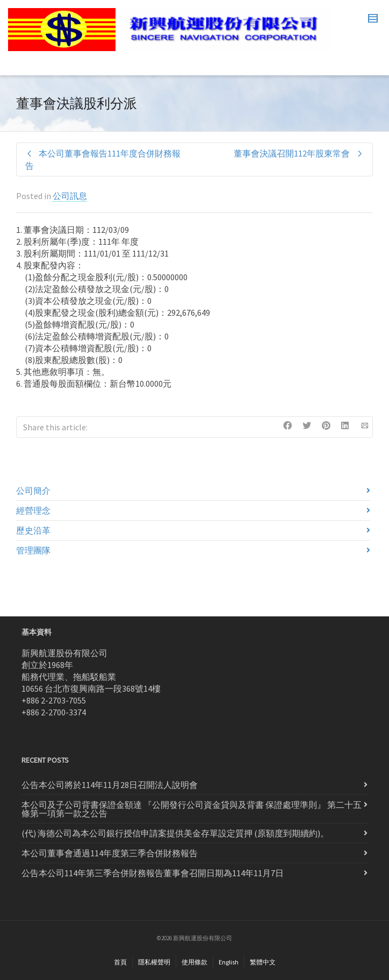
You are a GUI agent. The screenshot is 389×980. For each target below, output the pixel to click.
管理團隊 (33, 550)
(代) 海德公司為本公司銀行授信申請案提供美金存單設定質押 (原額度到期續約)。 (175, 833)
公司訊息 (70, 196)
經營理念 (33, 510)
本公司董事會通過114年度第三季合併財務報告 (110, 853)
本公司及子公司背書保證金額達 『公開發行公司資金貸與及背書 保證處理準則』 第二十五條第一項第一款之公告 (192, 809)
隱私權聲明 (154, 962)
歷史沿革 (33, 530)
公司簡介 (33, 491)
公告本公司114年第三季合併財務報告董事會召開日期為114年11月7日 (153, 873)
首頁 (120, 962)
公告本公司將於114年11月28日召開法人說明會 (110, 785)
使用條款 (195, 962)
